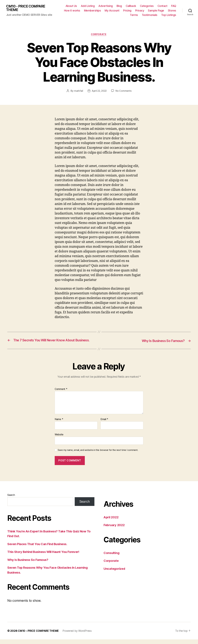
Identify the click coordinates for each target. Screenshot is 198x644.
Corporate (99, 35)
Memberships (93, 10)
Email (104, 424)
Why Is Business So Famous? (29, 564)
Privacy (140, 10)
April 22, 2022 (99, 91)
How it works (72, 10)
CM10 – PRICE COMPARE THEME (39, 635)
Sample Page (156, 10)
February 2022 (115, 530)
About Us (71, 6)
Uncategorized (115, 573)
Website (59, 439)
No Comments (124, 91)
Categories (147, 6)
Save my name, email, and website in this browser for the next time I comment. (98, 455)
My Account (112, 10)
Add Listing (88, 6)
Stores (172, 10)
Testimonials (150, 15)
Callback (131, 6)
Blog (119, 6)
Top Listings (169, 15)
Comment (61, 394)
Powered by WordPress (78, 635)
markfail (78, 91)
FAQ (174, 6)
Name (59, 424)
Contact (162, 6)
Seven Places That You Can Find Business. (39, 549)
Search (11, 499)
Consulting (112, 557)
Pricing (127, 10)
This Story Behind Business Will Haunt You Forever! (46, 556)
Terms (134, 15)
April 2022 (112, 522)
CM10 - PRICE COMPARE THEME (27, 8)
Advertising (106, 6)
